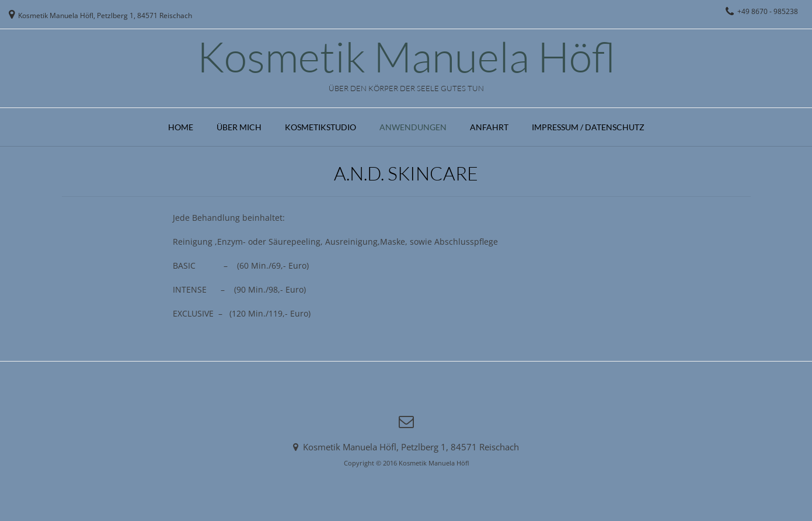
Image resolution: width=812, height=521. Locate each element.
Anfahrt (489, 127)
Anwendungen (413, 127)
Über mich (239, 127)
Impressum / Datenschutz (588, 127)
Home (181, 127)
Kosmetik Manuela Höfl (406, 56)
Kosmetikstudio (320, 127)
